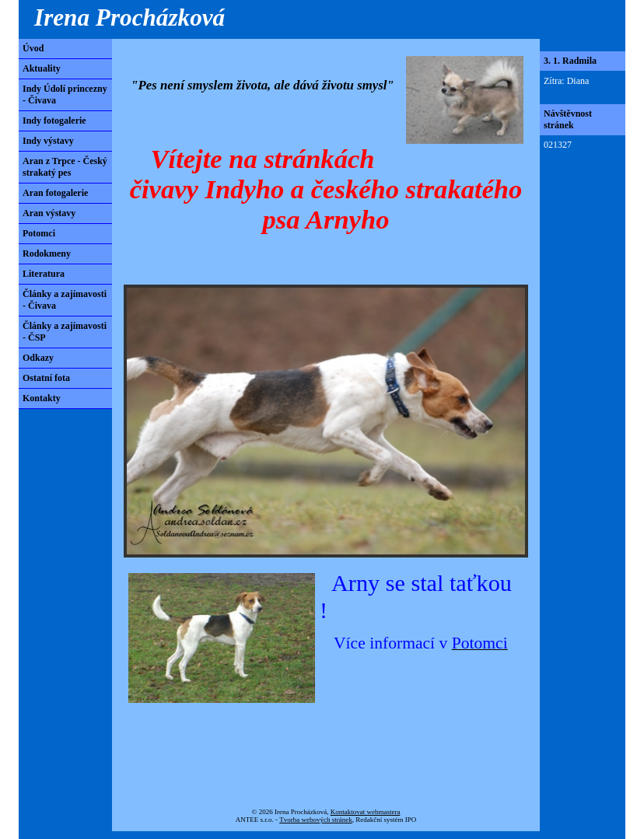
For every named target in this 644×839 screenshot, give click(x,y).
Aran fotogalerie (55, 193)
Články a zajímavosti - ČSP (65, 332)
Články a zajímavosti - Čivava (65, 300)
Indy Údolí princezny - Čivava (65, 94)
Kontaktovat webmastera (366, 812)
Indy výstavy (48, 141)
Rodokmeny (47, 253)
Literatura (44, 274)
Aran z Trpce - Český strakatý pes (65, 167)
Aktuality (42, 68)
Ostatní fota (46, 378)
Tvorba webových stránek (315, 820)
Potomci (39, 233)
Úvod (33, 48)
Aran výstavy (49, 213)
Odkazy (38, 358)
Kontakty (42, 398)
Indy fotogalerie (54, 121)
